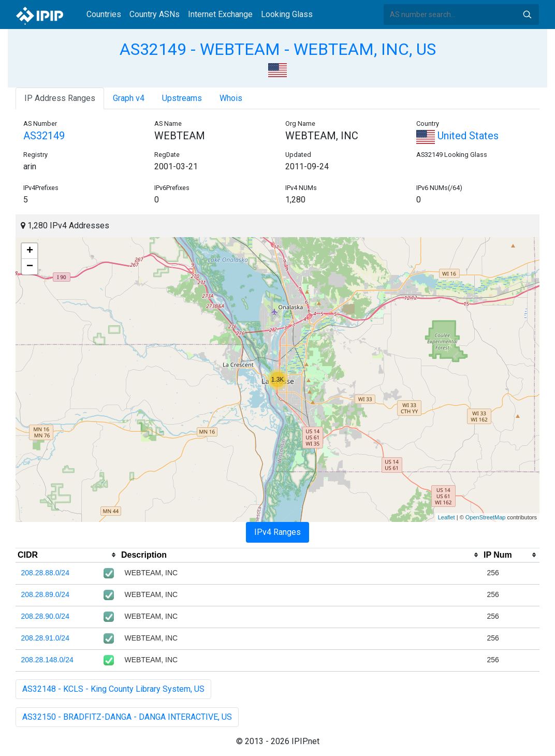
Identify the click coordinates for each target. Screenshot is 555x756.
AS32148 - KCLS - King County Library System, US (113, 689)
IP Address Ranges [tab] (60, 98)
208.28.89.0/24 (45, 594)
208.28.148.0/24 (47, 660)
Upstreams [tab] (182, 98)
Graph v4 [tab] (129, 98)
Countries (104, 14)
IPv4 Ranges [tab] (277, 532)
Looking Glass (287, 14)
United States (457, 136)
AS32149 (44, 136)
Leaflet (447, 517)
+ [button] (30, 251)
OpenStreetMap (486, 517)
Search (527, 14)
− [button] (30, 267)
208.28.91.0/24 (45, 638)
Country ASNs (155, 14)
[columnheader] (67, 555)
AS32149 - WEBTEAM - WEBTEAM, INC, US (278, 49)
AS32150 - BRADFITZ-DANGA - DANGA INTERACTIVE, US (127, 717)
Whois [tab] (231, 98)
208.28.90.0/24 (45, 616)
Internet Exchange (220, 14)
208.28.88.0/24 (45, 573)
